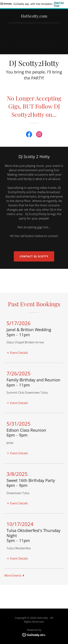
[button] (17, 353)
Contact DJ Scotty (34, 256)
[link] (34, 16)
